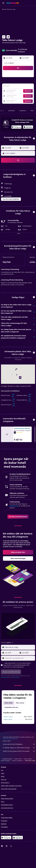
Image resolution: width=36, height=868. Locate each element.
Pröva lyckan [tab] (20, 703)
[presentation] (28, 127)
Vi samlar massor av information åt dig (19, 748)
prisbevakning (14, 506)
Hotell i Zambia (28, 759)
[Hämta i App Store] (28, 127)
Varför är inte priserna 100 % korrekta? (19, 751)
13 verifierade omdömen (22, 50)
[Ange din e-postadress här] (20, 658)
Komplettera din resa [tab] (11, 707)
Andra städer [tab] (9, 703)
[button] (3, 3)
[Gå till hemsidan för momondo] (13, 3)
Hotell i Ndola (8, 719)
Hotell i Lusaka (8, 717)
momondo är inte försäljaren (19, 744)
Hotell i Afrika (18, 759)
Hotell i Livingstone (17, 761)
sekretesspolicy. (16, 677)
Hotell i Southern (5, 761)
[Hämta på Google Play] (16, 127)
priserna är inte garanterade (10, 739)
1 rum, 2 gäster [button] (9, 63)
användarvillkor (5, 677)
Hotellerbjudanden (7, 759)
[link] (18, 517)
